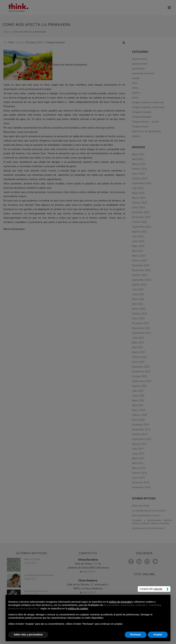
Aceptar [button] (158, 635)
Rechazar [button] (136, 635)
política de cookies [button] (78, 608)
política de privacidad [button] (120, 602)
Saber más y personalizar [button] (28, 635)
